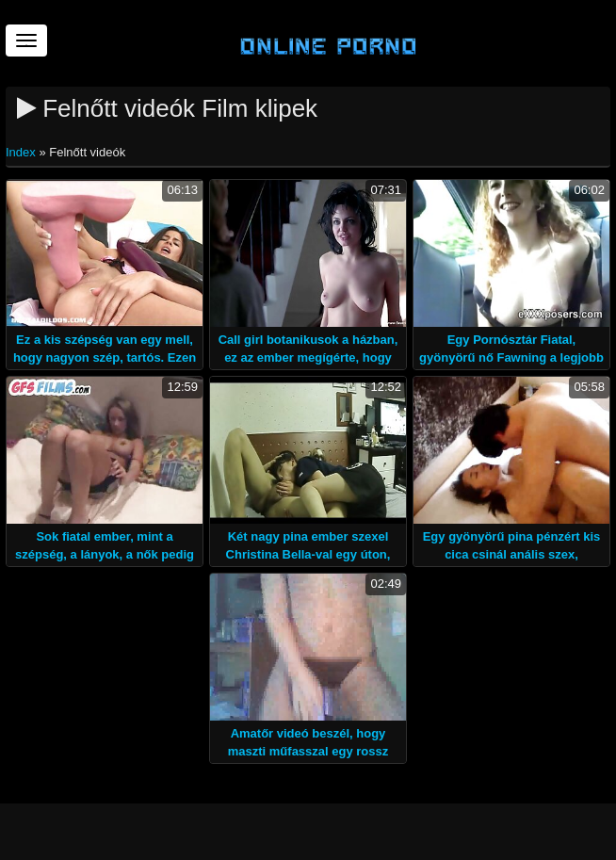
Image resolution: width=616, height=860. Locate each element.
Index (22, 152)
